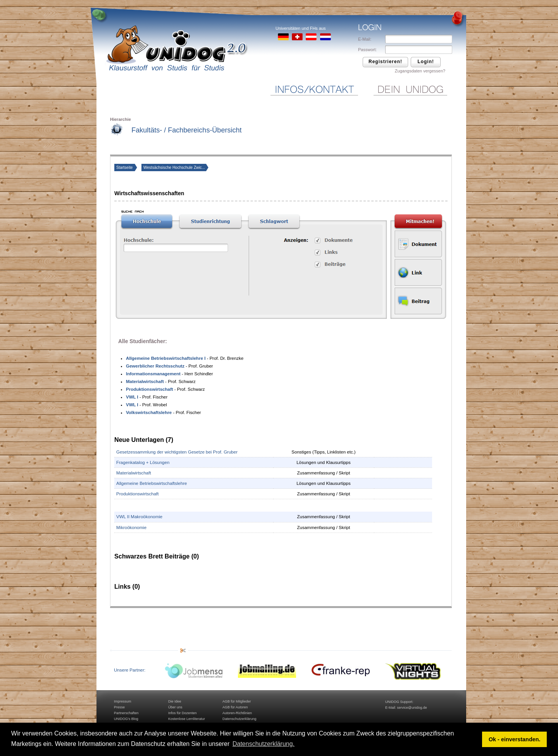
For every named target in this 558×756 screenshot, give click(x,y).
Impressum (123, 701)
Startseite (125, 168)
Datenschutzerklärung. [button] (263, 744)
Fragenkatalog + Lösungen (143, 462)
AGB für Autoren (235, 707)
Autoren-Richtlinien (237, 713)
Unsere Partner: (130, 670)
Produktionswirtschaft (137, 494)
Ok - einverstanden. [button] (515, 739)
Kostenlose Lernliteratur (187, 719)
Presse (119, 707)
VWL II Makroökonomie (139, 517)
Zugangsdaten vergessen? (420, 71)
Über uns (175, 707)
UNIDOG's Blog (126, 719)
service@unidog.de (412, 708)
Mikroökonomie (131, 527)
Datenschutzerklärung (239, 719)
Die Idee (175, 701)
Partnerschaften (126, 713)
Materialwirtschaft (134, 473)
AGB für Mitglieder (237, 701)
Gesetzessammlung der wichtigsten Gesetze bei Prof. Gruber (177, 452)
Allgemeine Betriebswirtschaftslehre (152, 483)
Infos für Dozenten (183, 713)
